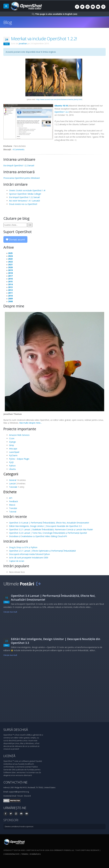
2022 (10, 262)
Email (14, 796)
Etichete (10, 492)
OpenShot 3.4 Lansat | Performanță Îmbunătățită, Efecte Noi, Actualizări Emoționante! (49, 523)
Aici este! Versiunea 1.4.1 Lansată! (24, 201)
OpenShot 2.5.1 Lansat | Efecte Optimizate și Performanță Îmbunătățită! (42, 551)
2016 (10, 279)
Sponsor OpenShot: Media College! (25, 194)
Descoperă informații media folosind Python (29, 554)
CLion (12, 438)
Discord (27, 796)
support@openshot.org (19, 792)
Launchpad (14, 452)
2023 (10, 259)
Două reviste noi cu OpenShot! (23, 204)
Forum (20, 796)
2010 (10, 296)
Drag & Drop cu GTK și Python (23, 547)
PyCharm (13, 455)
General (13, 480)
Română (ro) (35, 854)
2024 (10, 256)
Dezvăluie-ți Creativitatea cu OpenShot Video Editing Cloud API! (38, 536)
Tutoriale (13, 487)
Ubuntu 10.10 (61, 106)
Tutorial (13, 512)
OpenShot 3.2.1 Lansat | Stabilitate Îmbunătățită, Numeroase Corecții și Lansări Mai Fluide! (51, 529)
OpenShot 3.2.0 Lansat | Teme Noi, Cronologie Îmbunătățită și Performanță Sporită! (48, 533)
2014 (10, 284)
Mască (12, 505)
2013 (10, 287)
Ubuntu (12, 469)
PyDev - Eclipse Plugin (19, 459)
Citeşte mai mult (10, 612)
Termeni (25, 854)
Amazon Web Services (19, 435)
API (11, 498)
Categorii (11, 474)
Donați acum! (15, 239)
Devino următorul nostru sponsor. (19, 827)
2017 (10, 276)
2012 (10, 290)
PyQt (11, 462)
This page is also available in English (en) (56, 14)
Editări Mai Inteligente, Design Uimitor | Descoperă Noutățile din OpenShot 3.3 (45, 526)
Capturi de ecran (17, 561)
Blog (8, 22)
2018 (10, 273)
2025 (10, 253)
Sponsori (11, 820)
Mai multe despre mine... (31, 423)
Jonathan (23, 43)
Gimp (11, 445)
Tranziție (13, 508)
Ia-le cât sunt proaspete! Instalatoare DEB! (29, 558)
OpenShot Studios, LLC (64, 850)
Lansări (12, 484)
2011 (10, 293)
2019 (10, 270)
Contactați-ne (15, 782)
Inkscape (13, 449)
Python (12, 466)
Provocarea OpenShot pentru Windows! (22, 178)
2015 (10, 282)
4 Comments (18, 149)
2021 (10, 264)
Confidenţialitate (11, 854)
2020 (10, 267)
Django (12, 442)
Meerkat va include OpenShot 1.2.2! (44, 39)
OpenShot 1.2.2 (62, 112)
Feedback (13, 501)
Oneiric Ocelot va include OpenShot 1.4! (27, 190)
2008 (10, 301)
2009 (10, 299)
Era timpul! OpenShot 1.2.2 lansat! (19, 165)
